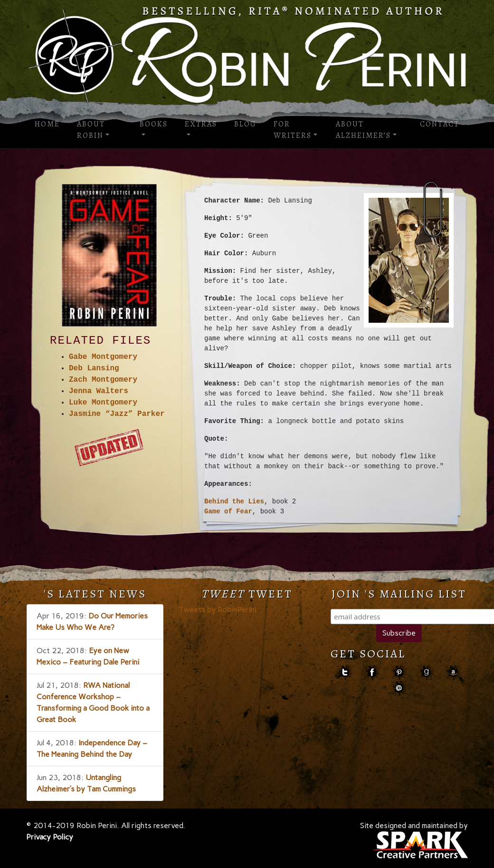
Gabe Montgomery (103, 357)
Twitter (345, 672)
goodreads (426, 672)
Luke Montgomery (103, 403)
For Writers (293, 130)
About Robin (91, 130)
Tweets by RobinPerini (217, 610)
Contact (440, 124)
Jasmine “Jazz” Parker (117, 414)
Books (154, 124)
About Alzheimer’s (363, 130)
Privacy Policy (50, 837)
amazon (453, 672)
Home (47, 124)
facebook (372, 672)
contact (399, 688)
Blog (245, 124)
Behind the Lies (234, 502)
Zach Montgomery (103, 380)
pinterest (399, 672)
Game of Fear (228, 512)
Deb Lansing (94, 368)
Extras (201, 124)
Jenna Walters (99, 391)
